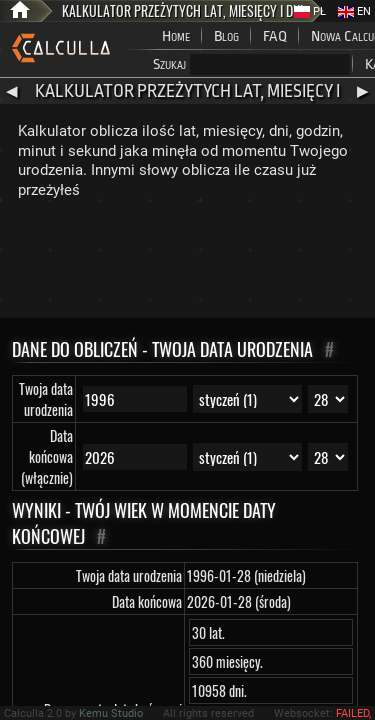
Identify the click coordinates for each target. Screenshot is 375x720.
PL (310, 11)
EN (354, 11)
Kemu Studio (111, 713)
